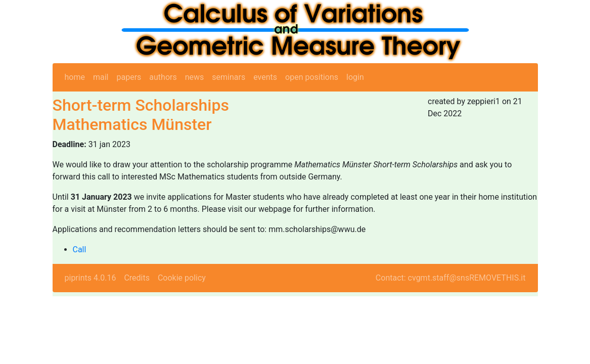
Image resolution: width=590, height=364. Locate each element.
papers (129, 77)
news (195, 77)
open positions (312, 77)
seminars (229, 77)
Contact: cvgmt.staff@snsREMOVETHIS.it (451, 278)
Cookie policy (182, 278)
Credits (137, 278)
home (75, 77)
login (355, 77)
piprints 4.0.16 (90, 278)
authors (163, 77)
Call (80, 249)
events (265, 77)
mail (101, 77)
